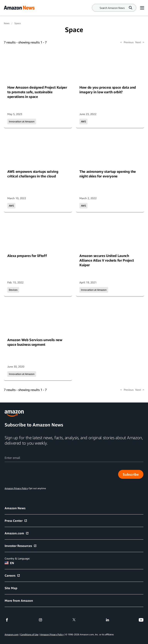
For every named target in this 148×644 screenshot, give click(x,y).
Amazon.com (17, 533)
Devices (13, 290)
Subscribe (131, 474)
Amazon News (15, 508)
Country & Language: (17, 558)
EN (9, 563)
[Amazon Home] (19, 8)
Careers (12, 575)
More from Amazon (19, 601)
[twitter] (74, 620)
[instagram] (40, 620)
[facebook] (7, 620)
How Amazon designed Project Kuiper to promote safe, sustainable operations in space (37, 92)
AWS (83, 121)
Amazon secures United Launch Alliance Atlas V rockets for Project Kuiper (107, 260)
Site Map (11, 588)
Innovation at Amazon (22, 121)
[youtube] (141, 620)
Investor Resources (21, 546)
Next (140, 42)
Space (18, 23)
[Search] (112, 8)
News (7, 23)
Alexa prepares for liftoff (27, 256)
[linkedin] (108, 620)
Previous (127, 42)
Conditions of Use (29, 634)
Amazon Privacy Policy (52, 634)
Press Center (16, 521)
